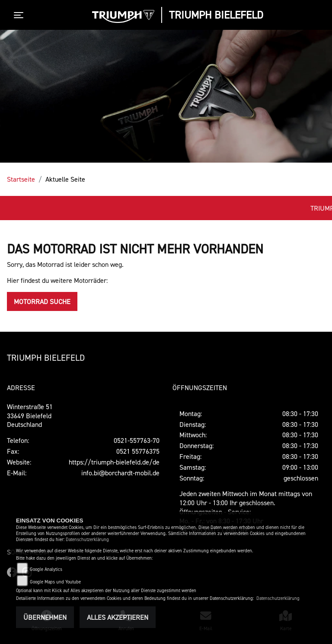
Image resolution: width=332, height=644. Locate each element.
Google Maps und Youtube (55, 582)
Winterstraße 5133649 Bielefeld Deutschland (30, 416)
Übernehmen (45, 617)
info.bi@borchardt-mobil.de (120, 473)
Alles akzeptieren (118, 617)
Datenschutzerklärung (87, 540)
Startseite (21, 179)
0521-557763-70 (137, 440)
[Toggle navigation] (20, 15)
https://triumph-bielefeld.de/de (114, 462)
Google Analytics (46, 569)
